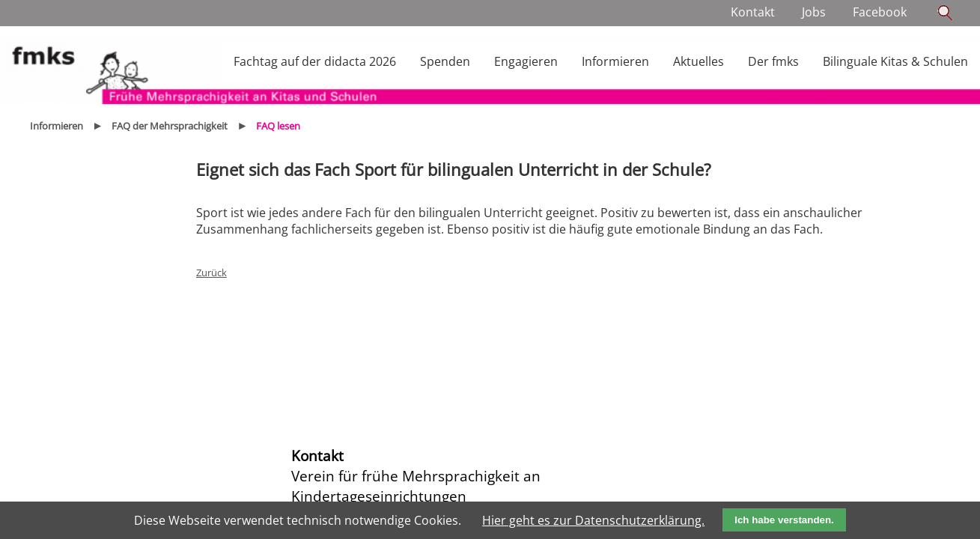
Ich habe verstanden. (784, 520)
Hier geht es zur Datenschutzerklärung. (593, 520)
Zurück (211, 272)
